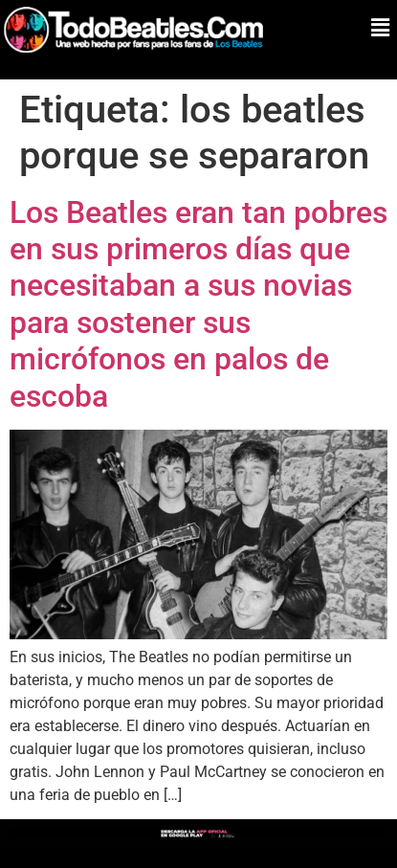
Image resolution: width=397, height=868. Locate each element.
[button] (381, 28)
